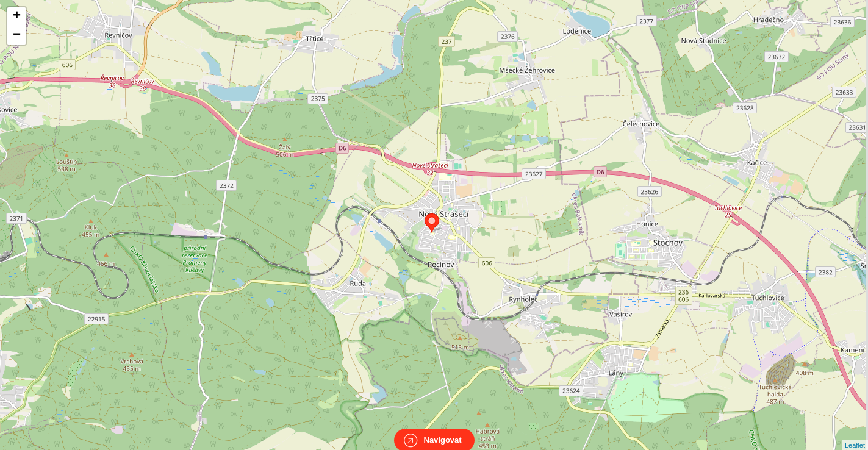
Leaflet (855, 434)
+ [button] (17, 16)
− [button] (17, 35)
